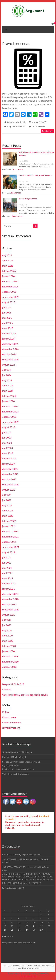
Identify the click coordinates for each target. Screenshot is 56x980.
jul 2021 (6, 557)
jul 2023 (6, 432)
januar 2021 (8, 589)
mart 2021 (8, 578)
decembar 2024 (10, 344)
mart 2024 (8, 391)
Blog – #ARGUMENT (16, 127)
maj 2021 (7, 568)
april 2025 (7, 323)
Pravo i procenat (16, 43)
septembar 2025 (11, 297)
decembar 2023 (10, 406)
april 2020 (7, 635)
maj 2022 (7, 505)
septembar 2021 (11, 547)
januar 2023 (8, 464)
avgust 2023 (9, 427)
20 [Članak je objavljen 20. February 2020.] (27, 926)
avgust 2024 (9, 365)
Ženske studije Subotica (28, 199)
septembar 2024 (11, 359)
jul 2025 (6, 307)
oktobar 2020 (9, 604)
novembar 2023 (10, 411)
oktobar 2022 (9, 479)
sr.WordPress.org (11, 728)
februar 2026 (9, 271)
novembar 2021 (10, 537)
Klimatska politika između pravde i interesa (35, 175)
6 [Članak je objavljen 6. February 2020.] (26, 919)
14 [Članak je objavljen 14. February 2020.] (34, 922)
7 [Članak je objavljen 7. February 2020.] (34, 919)
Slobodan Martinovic (16, 122)
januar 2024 (8, 401)
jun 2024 (7, 375)
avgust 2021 (9, 552)
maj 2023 (7, 443)
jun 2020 (7, 625)
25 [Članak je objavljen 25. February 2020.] (12, 930)
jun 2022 (7, 500)
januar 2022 (8, 526)
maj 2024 (7, 380)
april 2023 (7, 448)
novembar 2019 (10, 662)
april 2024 (7, 385)
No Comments (38, 127)
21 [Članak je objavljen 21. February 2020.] (34, 926)
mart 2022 (8, 516)
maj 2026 (7, 255)
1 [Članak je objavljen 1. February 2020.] (41, 915)
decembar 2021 (10, 531)
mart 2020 (8, 641)
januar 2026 (8, 276)
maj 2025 (7, 318)
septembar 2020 (11, 609)
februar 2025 (9, 333)
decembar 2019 (10, 656)
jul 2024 (6, 370)
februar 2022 (9, 521)
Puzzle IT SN (30, 943)
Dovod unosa (9, 717)
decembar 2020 (10, 594)
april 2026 (7, 260)
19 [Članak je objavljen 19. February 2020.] (19, 926)
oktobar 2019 (9, 667)
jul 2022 (6, 495)
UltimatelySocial (28, 976)
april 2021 (7, 573)
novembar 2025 (10, 286)
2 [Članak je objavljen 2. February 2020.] (48, 915)
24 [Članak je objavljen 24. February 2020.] (5, 930)
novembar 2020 (10, 599)
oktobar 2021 (9, 542)
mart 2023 (8, 453)
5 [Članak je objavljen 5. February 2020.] (19, 919)
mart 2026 (8, 266)
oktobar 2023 (9, 417)
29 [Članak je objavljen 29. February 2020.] (42, 930)
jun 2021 (7, 563)
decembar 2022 (10, 469)
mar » (10, 936)
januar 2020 (8, 651)
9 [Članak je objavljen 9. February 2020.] (48, 919)
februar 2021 (9, 583)
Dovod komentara (12, 722)
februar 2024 (9, 396)
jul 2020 (6, 620)
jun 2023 (7, 438)
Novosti (6, 689)
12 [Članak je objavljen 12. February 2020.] (19, 922)
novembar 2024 (10, 349)
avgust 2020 (9, 615)
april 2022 (7, 510)
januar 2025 (8, 339)
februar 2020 (9, 646)
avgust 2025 (9, 302)
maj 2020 (7, 630)
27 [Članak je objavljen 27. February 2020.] (27, 930)
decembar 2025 (10, 281)
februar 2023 (9, 458)
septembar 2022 (11, 484)
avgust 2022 (9, 490)
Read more (47, 131)
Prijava (6, 712)
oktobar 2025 (9, 292)
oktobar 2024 (9, 354)
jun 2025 (7, 313)
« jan (4, 936)
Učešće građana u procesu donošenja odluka (25, 695)
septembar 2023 (11, 422)
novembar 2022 (10, 474)
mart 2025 (8, 328)
